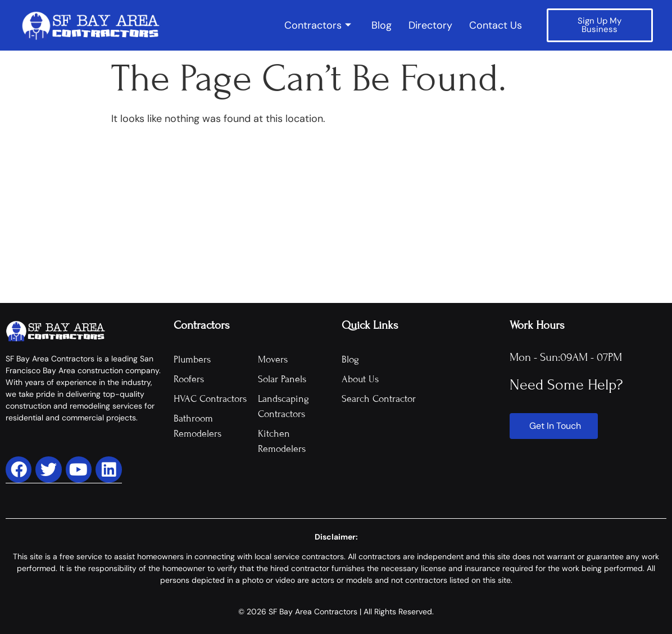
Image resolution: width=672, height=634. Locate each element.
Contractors (318, 25)
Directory (430, 25)
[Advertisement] (336, 219)
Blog (382, 25)
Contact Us (496, 25)
